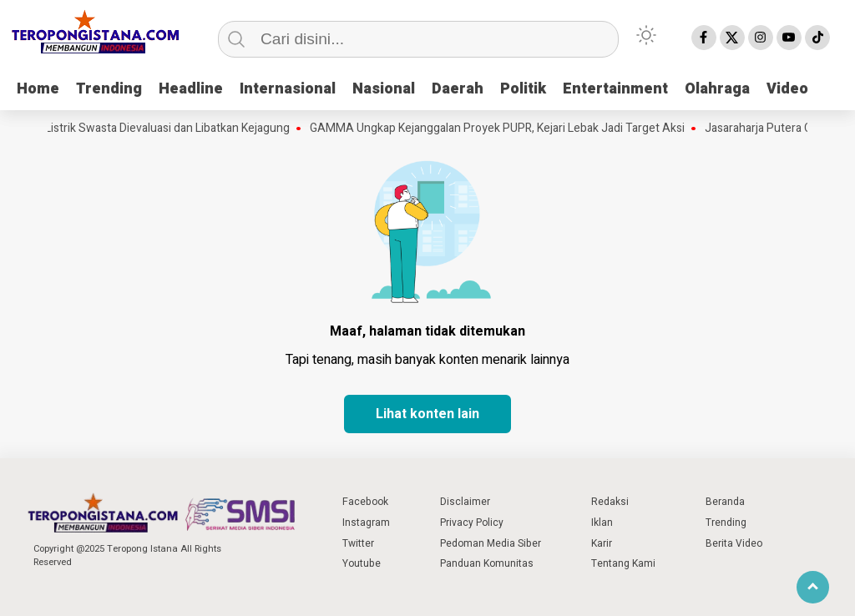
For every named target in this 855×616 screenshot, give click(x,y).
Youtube (362, 563)
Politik (523, 89)
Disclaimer (465, 502)
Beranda (725, 502)
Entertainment (615, 89)
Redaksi (610, 502)
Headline (191, 89)
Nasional (384, 89)
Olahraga (717, 89)
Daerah (458, 89)
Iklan (602, 523)
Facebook (365, 502)
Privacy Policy (472, 523)
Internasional (288, 89)
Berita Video (734, 543)
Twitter (358, 543)
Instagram (366, 523)
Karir (602, 543)
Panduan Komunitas (487, 563)
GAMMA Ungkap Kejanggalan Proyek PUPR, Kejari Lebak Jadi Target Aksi (501, 129)
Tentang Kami (623, 563)
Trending (109, 89)
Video (787, 89)
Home (38, 89)
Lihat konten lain (427, 414)
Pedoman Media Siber (491, 543)
